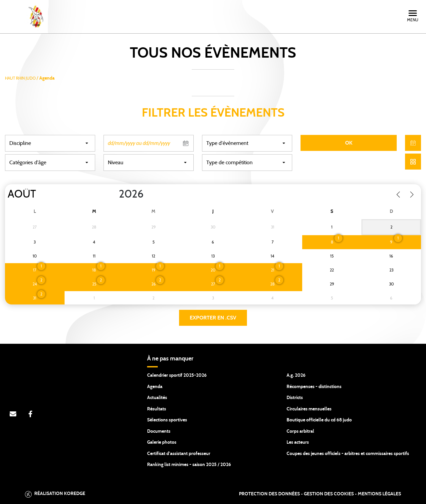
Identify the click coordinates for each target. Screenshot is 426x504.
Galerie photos (162, 442)
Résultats (157, 409)
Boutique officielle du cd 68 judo (319, 420)
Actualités (157, 398)
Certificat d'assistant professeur (179, 454)
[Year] (113, 194)
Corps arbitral (300, 431)
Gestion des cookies (329, 494)
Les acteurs (298, 442)
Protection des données (269, 494)
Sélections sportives (167, 420)
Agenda (155, 387)
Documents (159, 431)
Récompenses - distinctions (314, 387)
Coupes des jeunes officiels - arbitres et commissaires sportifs (348, 454)
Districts (295, 398)
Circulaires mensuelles (309, 409)
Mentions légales (379, 494)
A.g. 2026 (296, 375)
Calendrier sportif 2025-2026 (177, 375)
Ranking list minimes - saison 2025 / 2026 (189, 465)
